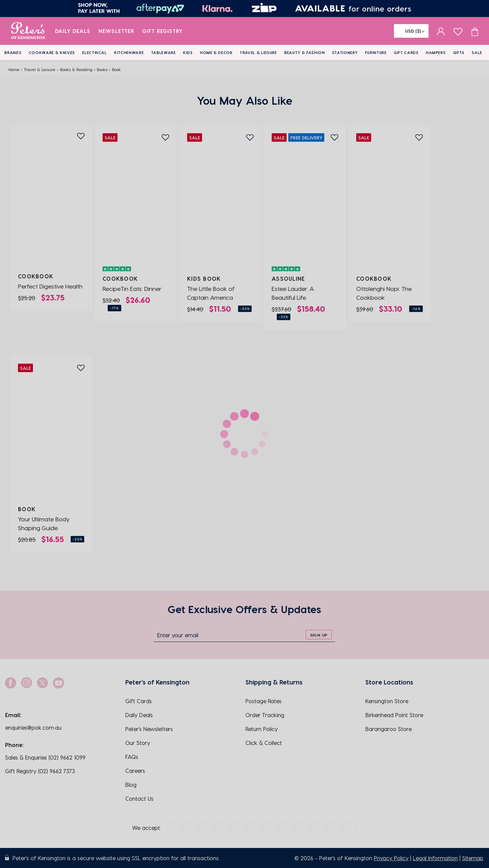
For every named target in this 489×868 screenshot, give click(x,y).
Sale (477, 53)
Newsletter (116, 31)
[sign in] (441, 31)
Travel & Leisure (258, 53)
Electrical (95, 53)
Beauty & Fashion (305, 53)
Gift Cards (406, 53)
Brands (13, 53)
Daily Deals (73, 31)
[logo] (28, 31)
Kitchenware (129, 53)
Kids (188, 53)
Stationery (345, 53)
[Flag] (411, 31)
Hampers (436, 53)
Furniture (376, 53)
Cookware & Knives (52, 53)
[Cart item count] (475, 31)
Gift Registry (163, 31)
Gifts (459, 53)
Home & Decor (216, 53)
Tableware (164, 53)
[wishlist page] (458, 31)
